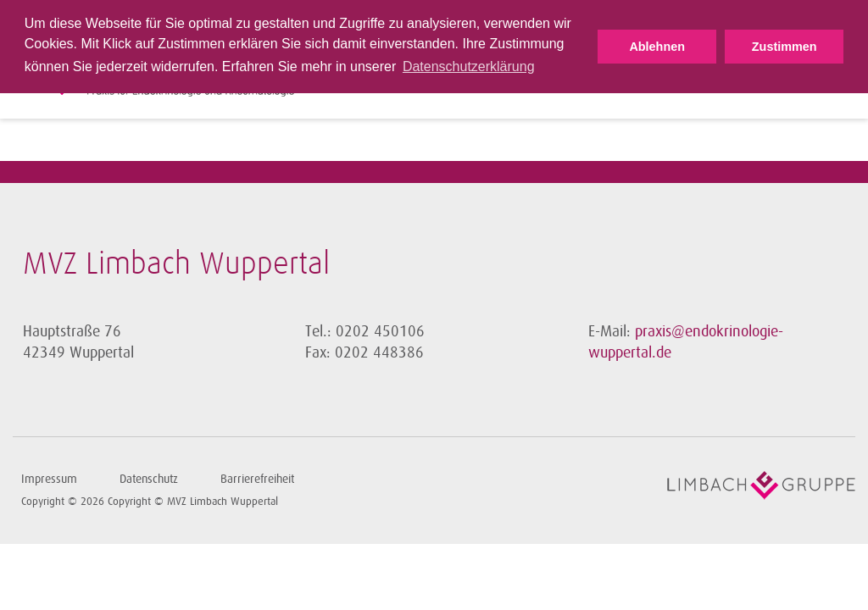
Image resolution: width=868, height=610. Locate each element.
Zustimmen (785, 47)
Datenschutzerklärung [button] (469, 67)
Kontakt (821, 83)
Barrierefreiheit (257, 479)
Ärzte (537, 83)
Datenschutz (149, 479)
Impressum (49, 479)
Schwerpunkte (609, 83)
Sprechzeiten (470, 83)
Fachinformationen (724, 83)
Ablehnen (657, 47)
